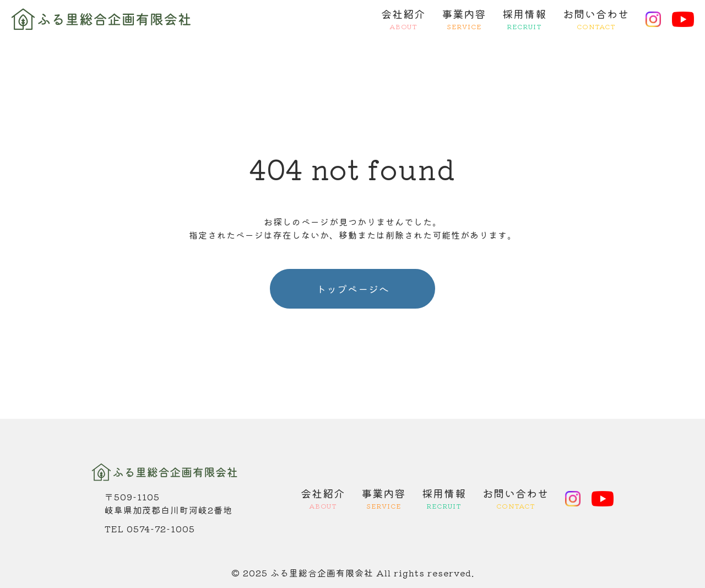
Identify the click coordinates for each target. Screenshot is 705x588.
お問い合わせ (596, 19)
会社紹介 (403, 19)
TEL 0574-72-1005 (150, 528)
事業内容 (464, 19)
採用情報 (524, 19)
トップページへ (353, 289)
